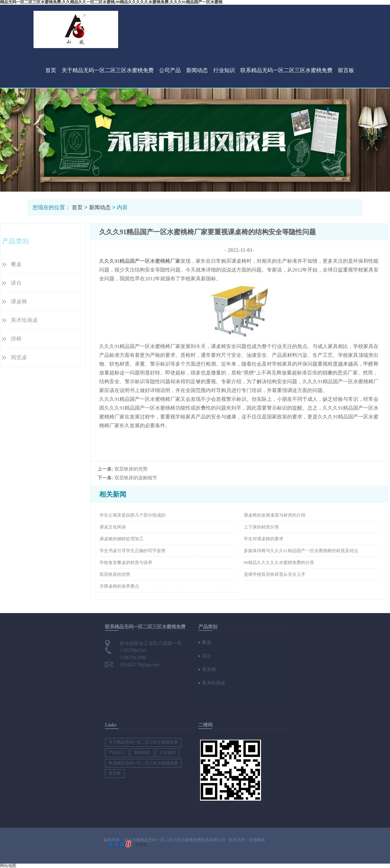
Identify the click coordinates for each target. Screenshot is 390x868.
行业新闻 (168, 753)
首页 (51, 70)
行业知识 (224, 70)
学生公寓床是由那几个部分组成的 (133, 515)
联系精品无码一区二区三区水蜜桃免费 (286, 70)
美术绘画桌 (24, 320)
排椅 (16, 339)
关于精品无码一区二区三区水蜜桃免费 (108, 70)
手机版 (141, 845)
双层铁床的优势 (131, 469)
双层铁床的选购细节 (136, 478)
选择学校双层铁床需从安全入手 (275, 574)
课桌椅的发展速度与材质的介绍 (275, 515)
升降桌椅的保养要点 (119, 586)
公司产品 (170, 70)
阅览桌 (19, 357)
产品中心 (117, 753)
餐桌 (16, 264)
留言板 (346, 70)
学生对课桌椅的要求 (264, 539)
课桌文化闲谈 (113, 527)
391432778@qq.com (140, 665)
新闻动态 (197, 70)
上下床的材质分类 (261, 527)
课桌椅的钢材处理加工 (122, 539)
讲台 (16, 283)
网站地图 (8, 866)
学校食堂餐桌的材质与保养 (126, 562)
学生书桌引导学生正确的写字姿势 (133, 551)
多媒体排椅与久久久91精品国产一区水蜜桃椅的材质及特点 (301, 551)
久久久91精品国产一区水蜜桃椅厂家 (140, 261)
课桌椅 (19, 301)
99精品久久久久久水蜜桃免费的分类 (279, 562)
